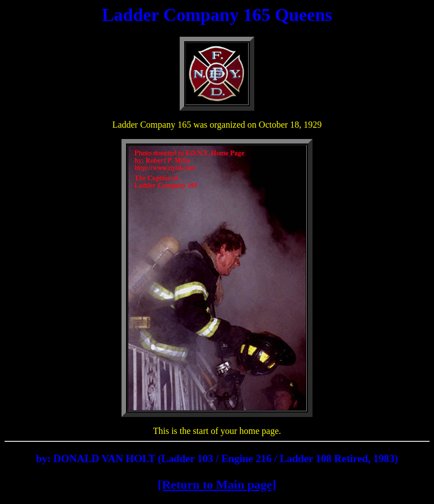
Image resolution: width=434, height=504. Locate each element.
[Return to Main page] (217, 485)
